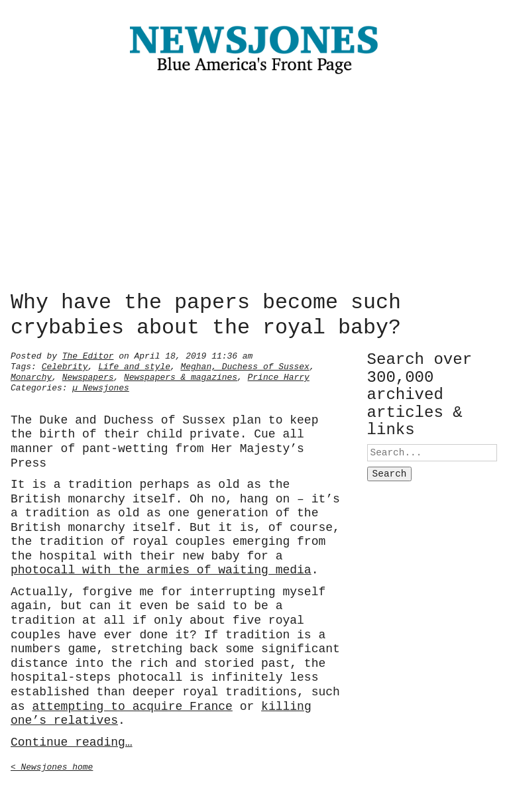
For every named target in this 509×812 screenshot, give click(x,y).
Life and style (134, 365)
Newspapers (88, 376)
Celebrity (65, 365)
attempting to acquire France (132, 705)
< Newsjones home (52, 766)
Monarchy (31, 376)
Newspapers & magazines (181, 376)
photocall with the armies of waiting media (161, 569)
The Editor (88, 355)
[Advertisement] (254, 186)
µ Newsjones (101, 386)
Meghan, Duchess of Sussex (245, 365)
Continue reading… (72, 741)
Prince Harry (279, 376)
